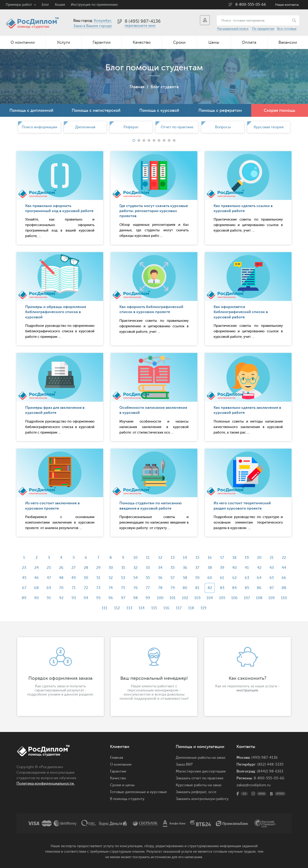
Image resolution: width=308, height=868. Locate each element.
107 (247, 598)
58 (185, 578)
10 (135, 558)
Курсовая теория (269, 127)
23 (24, 568)
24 (37, 568)
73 (98, 588)
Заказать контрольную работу (202, 799)
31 (123, 568)
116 (166, 608)
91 (49, 598)
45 (24, 578)
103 (197, 598)
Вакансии (288, 42)
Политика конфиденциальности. (46, 783)
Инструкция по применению (94, 5)
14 (185, 558)
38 (210, 568)
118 (191, 608)
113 (129, 608)
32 (135, 568)
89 (24, 598)
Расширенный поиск (233, 29)
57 (173, 578)
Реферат (131, 127)
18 (234, 558)
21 (272, 558)
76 (136, 588)
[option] (39, 127)
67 (24, 588)
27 (74, 568)
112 (117, 608)
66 (284, 578)
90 (36, 598)
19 (247, 558)
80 (185, 588)
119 (203, 608)
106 (234, 598)
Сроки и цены (122, 785)
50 (86, 578)
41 (247, 568)
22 (284, 558)
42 (259, 568)
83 (222, 588)
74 (111, 588)
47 (49, 578)
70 (61, 588)
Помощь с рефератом (220, 110)
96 (111, 598)
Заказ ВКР (184, 764)
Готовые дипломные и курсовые (138, 792)
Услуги (63, 42)
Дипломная (85, 127)
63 (247, 578)
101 (173, 598)
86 (259, 588)
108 (259, 598)
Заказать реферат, (191, 792)
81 (197, 588)
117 (179, 608)
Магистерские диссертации (201, 771)
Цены (214, 42)
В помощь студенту (127, 799)
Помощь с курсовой (159, 110)
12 (160, 558)
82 (210, 588)
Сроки (179, 42)
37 (197, 568)
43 (272, 568)
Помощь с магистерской (96, 110)
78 (160, 588)
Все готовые (287, 29)
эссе (212, 792)
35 (173, 568)
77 (148, 588)
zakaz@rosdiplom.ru (254, 785)
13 (173, 558)
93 (74, 598)
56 (160, 578)
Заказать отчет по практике (200, 778)
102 (185, 598)
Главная (137, 87)
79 (173, 588)
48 (61, 578)
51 (98, 578)
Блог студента (165, 87)
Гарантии (102, 42)
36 (185, 568)
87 (272, 588)
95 (98, 598)
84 (234, 588)
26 (61, 568)
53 (123, 578)
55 (148, 578)
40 (234, 568)
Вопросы (223, 127)
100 (160, 598)
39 (222, 568)
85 (247, 588)
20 (259, 558)
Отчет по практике (177, 127)
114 (142, 608)
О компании (23, 42)
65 (272, 578)
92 (61, 598)
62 (235, 578)
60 (210, 578)
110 (284, 598)
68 (36, 588)
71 (74, 588)
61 (222, 578)
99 (148, 598)
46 (36, 578)
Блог (45, 5)
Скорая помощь (279, 110)
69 (49, 588)
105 (222, 598)
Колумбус (103, 21)
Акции (60, 5)
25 (49, 568)
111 (104, 608)
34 (160, 568)
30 (111, 568)
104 (210, 598)
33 (148, 568)
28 (86, 568)
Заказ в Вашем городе (93, 26)
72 (86, 588)
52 (111, 578)
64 (259, 578)
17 (222, 558)
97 (123, 598)
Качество (142, 42)
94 (86, 598)
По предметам (263, 29)
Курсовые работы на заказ (199, 785)
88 (284, 588)
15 (197, 558)
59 (197, 578)
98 (135, 598)
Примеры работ (19, 5)
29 (98, 568)
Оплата (249, 42)
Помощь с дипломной (31, 110)
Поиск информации (40, 127)
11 (148, 558)
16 (210, 558)
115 (154, 608)
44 (284, 568)
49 (74, 578)
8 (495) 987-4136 (143, 21)
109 (272, 598)
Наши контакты (287, 5)
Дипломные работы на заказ (201, 758)
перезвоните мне (140, 26)
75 (123, 588)
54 (136, 578)
